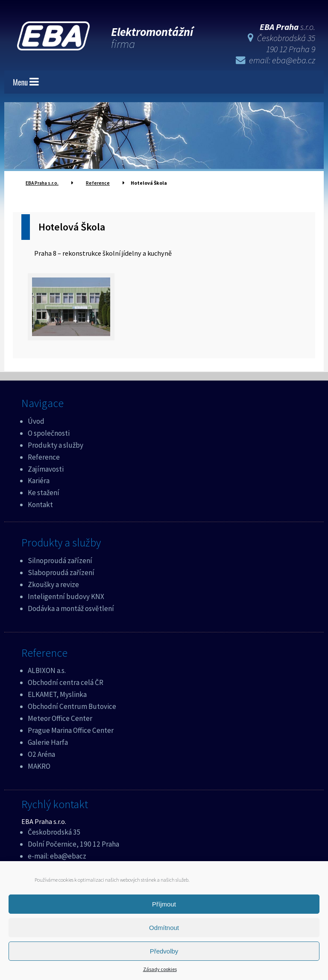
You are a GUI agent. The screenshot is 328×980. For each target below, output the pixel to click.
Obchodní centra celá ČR (66, 682)
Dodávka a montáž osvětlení (71, 608)
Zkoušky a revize (53, 584)
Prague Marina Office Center (71, 729)
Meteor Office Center (60, 717)
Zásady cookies (160, 969)
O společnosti (49, 432)
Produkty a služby (56, 444)
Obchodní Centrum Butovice (72, 705)
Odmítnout (164, 928)
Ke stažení (44, 492)
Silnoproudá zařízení (60, 560)
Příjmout (164, 904)
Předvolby (164, 951)
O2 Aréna (41, 753)
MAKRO (39, 765)
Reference (44, 456)
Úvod (36, 420)
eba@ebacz (68, 855)
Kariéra (39, 480)
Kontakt (40, 504)
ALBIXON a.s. (47, 670)
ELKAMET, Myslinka (57, 694)
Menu (26, 82)
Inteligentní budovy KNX (66, 596)
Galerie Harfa (48, 741)
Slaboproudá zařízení (61, 572)
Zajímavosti (46, 468)
